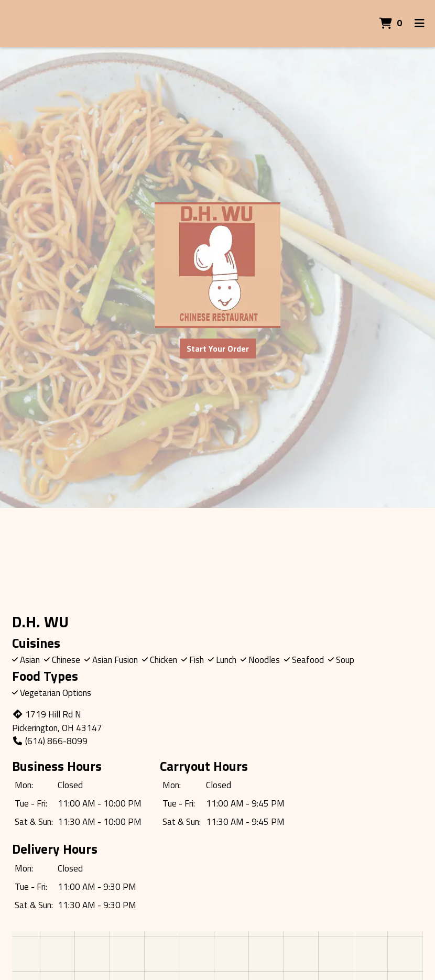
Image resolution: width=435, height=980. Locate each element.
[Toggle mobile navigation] (420, 24)
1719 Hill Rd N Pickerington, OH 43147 (57, 721)
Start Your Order (218, 349)
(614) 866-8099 (50, 741)
